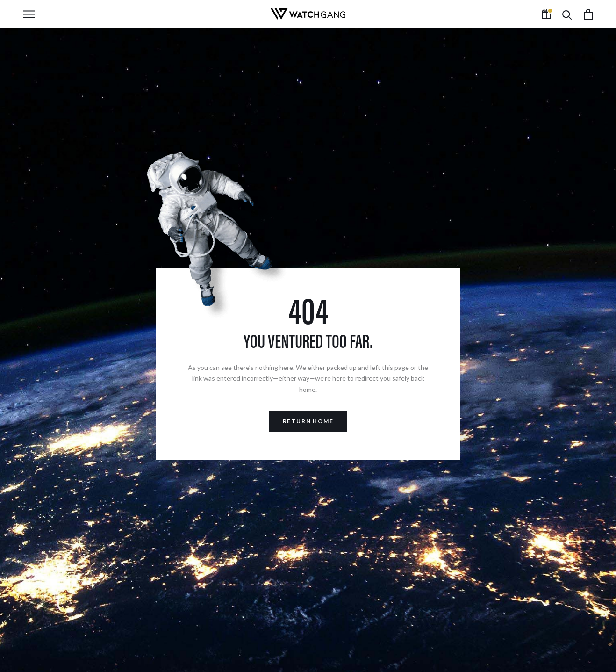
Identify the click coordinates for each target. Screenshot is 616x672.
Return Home (308, 421)
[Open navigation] (29, 14)
